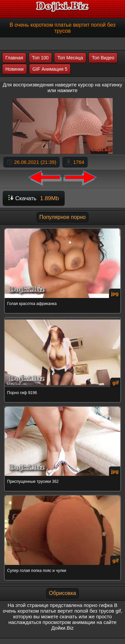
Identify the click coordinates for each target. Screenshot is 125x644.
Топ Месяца (70, 58)
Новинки (14, 69)
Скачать (34, 198)
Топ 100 (40, 58)
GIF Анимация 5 (50, 69)
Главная (14, 58)
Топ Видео (103, 58)
